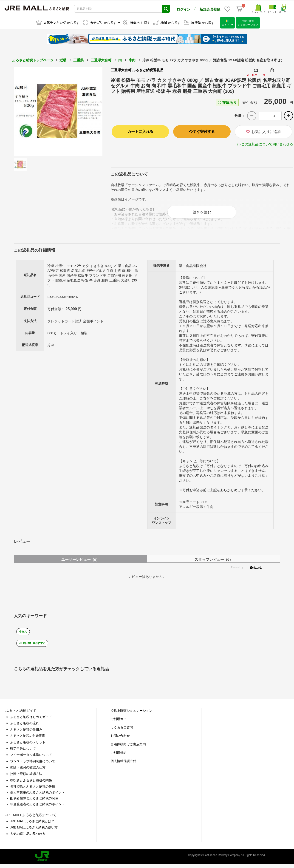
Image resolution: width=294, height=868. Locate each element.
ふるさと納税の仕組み (26, 733)
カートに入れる (140, 131)
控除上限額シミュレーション (131, 714)
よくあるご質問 (122, 731)
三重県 (78, 59)
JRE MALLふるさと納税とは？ (32, 825)
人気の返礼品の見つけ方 (28, 837)
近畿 (63, 59)
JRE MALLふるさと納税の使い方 (34, 831)
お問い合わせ (120, 740)
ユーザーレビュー (80, 563)
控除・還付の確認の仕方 (28, 771)
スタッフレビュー (214, 563)
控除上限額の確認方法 (26, 778)
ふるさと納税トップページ (33, 59)
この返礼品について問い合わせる (267, 143)
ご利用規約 (119, 756)
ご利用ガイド (120, 723)
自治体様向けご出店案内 (128, 748)
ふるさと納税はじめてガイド (31, 720)
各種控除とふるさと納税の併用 (33, 790)
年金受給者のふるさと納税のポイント (37, 808)
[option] (58, 111)
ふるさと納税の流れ (25, 727)
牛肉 (132, 59)
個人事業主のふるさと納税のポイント (37, 796)
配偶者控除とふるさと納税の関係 (34, 802)
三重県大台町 (101, 59)
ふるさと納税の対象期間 (28, 740)
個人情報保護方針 (123, 765)
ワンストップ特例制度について (33, 765)
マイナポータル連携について (31, 759)
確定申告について (23, 752)
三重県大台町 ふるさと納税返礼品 (137, 69)
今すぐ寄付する (202, 131)
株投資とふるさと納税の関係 (31, 784)
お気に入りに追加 (263, 131)
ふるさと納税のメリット (28, 746)
